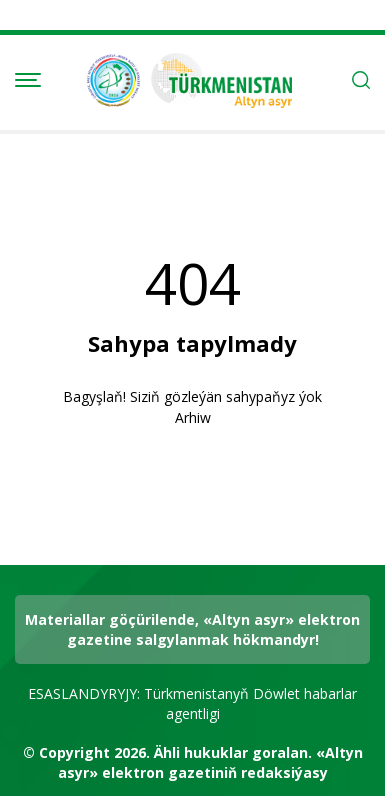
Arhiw (193, 417)
